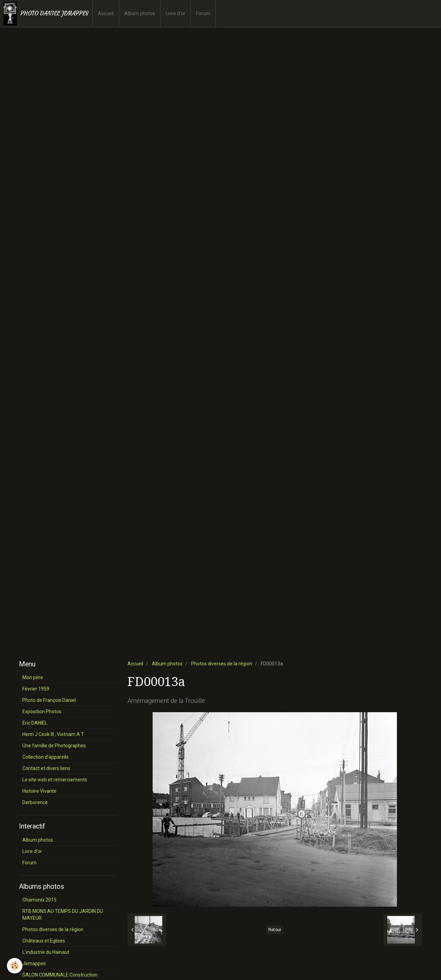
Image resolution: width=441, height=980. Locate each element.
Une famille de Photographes (54, 746)
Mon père (33, 677)
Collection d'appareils (45, 757)
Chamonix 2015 (39, 900)
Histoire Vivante (39, 791)
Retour (275, 930)
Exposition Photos (42, 712)
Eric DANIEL (35, 723)
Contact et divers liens (46, 768)
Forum (203, 13)
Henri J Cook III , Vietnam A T (53, 734)
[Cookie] (15, 966)
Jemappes (34, 963)
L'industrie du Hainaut (46, 952)
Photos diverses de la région (222, 664)
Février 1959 (36, 689)
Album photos (140, 13)
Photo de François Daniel (49, 700)
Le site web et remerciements (55, 780)
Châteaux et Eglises (44, 941)
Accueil (106, 13)
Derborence (35, 802)
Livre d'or (176, 13)
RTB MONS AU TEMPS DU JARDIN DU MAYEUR (63, 915)
